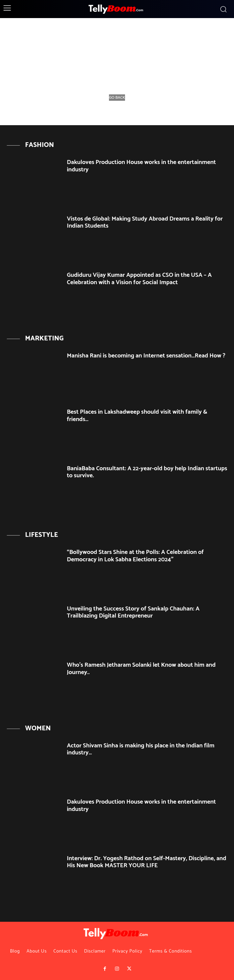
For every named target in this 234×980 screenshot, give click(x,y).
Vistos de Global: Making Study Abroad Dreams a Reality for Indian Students (145, 223)
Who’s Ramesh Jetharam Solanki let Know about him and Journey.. (141, 669)
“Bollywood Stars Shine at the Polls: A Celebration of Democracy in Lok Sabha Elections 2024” (135, 556)
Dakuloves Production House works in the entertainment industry (141, 166)
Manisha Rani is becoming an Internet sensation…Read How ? (146, 356)
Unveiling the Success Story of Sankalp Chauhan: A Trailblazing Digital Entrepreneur (133, 612)
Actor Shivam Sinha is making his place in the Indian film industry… (141, 749)
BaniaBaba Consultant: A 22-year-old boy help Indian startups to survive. (147, 472)
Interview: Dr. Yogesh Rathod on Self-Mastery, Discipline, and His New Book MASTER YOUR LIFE (147, 862)
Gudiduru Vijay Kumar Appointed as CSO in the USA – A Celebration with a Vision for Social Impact (139, 279)
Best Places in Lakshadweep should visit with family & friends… (137, 416)
